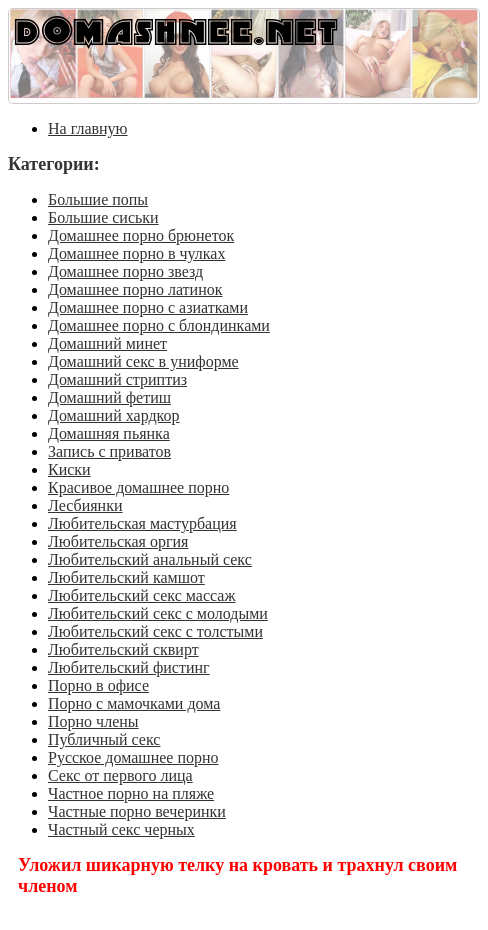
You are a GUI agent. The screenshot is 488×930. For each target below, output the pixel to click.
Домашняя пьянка (109, 433)
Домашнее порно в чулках (136, 253)
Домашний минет (107, 343)
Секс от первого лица (120, 775)
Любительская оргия (118, 541)
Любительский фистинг (129, 667)
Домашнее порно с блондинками (159, 325)
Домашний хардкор (114, 415)
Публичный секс (104, 739)
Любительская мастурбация (142, 523)
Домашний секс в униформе (143, 361)
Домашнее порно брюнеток (141, 235)
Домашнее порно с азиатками (148, 307)
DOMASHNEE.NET (176, 30)
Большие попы (98, 199)
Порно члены (93, 721)
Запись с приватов (109, 451)
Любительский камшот (126, 577)
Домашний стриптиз (117, 379)
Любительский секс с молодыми (158, 613)
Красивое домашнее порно (138, 487)
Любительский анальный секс (150, 559)
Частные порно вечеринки (137, 811)
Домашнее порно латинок (135, 289)
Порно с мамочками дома (134, 703)
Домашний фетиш (109, 397)
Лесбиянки (85, 505)
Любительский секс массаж (141, 595)
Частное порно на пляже (131, 793)
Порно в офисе (98, 685)
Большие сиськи (103, 217)
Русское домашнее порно (133, 757)
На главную (88, 128)
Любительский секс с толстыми (155, 631)
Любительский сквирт (123, 649)
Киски (69, 469)
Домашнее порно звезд (125, 271)
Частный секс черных (121, 829)
